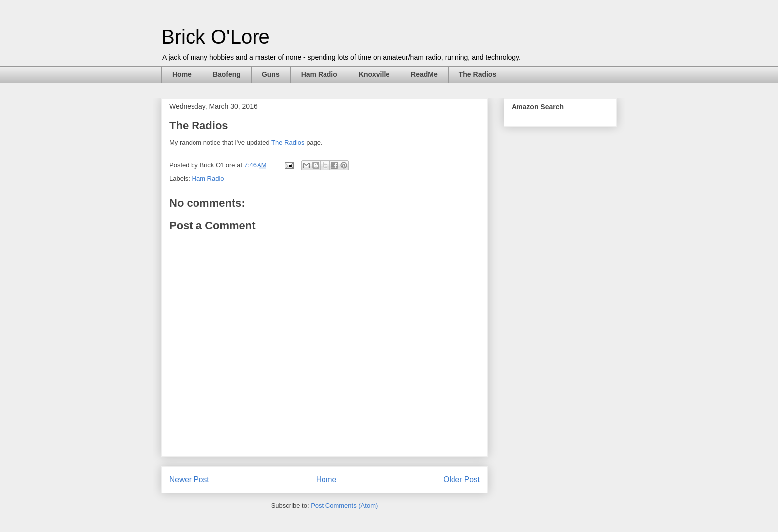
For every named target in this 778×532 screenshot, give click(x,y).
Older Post (461, 480)
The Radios (478, 74)
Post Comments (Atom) (344, 505)
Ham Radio (319, 74)
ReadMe (424, 74)
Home (182, 74)
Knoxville (374, 74)
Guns (271, 74)
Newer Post (189, 480)
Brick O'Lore (216, 37)
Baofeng (227, 74)
